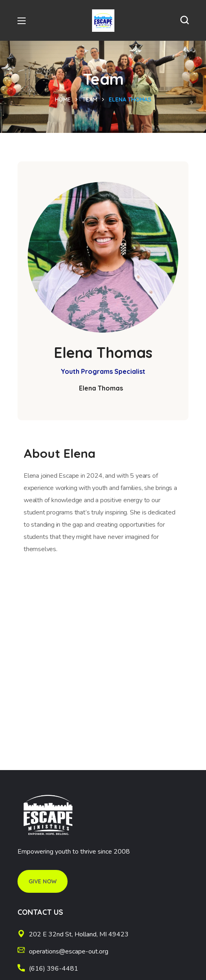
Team (90, 99)
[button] (184, 20)
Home (63, 99)
